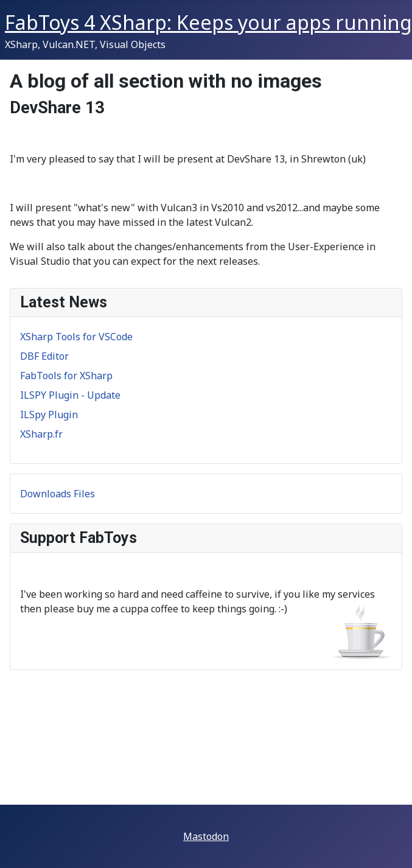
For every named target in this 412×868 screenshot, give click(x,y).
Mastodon (206, 836)
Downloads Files (58, 494)
